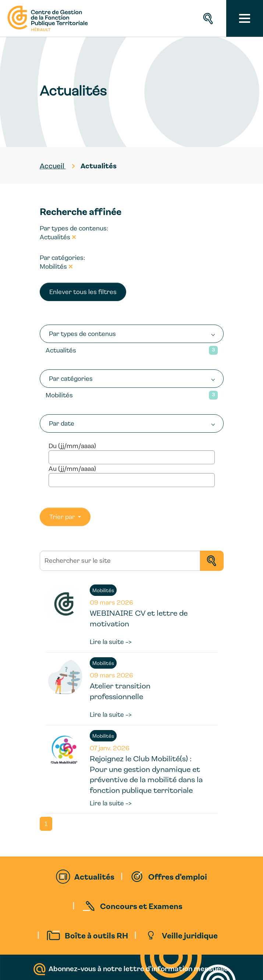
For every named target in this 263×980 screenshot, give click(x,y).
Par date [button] (62, 423)
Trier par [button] (63, 517)
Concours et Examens (141, 906)
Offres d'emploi (178, 876)
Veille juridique (190, 935)
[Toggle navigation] (245, 18)
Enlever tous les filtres (83, 292)
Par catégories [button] (71, 378)
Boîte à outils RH (96, 935)
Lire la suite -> (111, 642)
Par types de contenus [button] (82, 334)
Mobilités (59, 395)
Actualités (61, 350)
